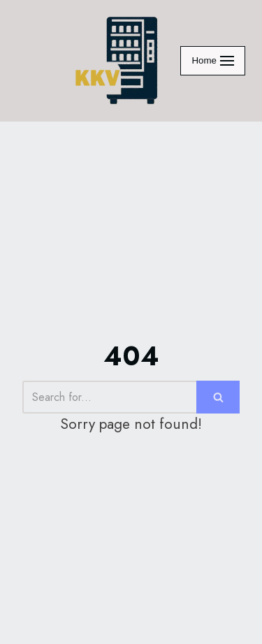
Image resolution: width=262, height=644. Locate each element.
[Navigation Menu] (213, 61)
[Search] (109, 397)
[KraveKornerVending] (117, 61)
